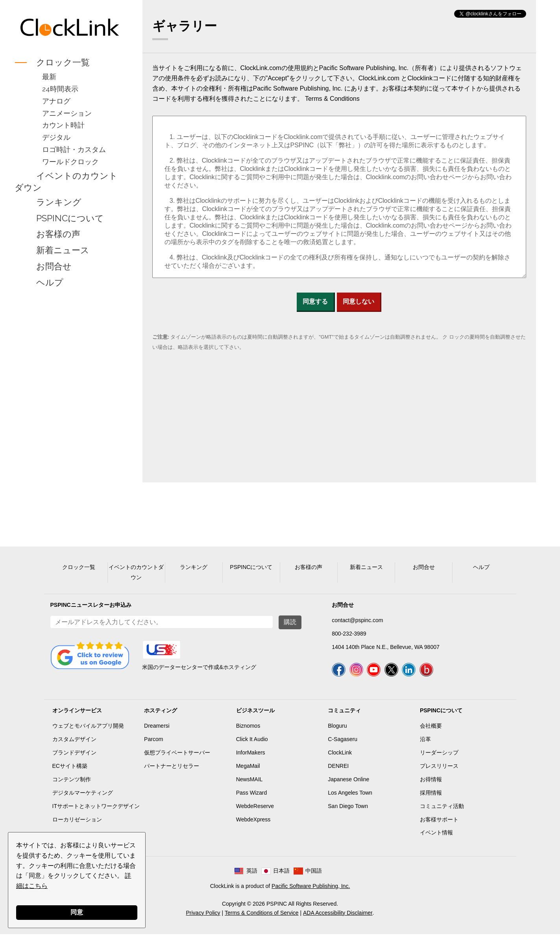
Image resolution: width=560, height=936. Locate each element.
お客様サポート (439, 821)
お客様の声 (58, 234)
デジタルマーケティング (83, 795)
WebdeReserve (255, 808)
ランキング (59, 202)
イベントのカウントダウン (66, 182)
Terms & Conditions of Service (262, 915)
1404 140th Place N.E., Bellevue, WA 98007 (385, 647)
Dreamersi (157, 728)
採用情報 (431, 795)
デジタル (56, 137)
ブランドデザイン (74, 754)
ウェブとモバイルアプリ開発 (88, 728)
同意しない (359, 301)
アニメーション (67, 113)
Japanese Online (348, 781)
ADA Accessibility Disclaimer (338, 915)
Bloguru (337, 728)
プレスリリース (439, 768)
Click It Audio (252, 741)
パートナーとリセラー (172, 768)
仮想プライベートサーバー (177, 754)
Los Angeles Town (350, 795)
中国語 (314, 873)
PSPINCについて (70, 218)
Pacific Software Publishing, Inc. (311, 888)
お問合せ (54, 266)
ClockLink (340, 754)
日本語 (281, 873)
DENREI (338, 768)
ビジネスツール (255, 712)
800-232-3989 (349, 634)
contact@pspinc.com (357, 620)
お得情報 (431, 781)
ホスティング (161, 712)
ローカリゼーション (77, 821)
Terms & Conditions (332, 99)
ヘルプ (50, 282)
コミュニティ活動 (442, 808)
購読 (290, 622)
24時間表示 (60, 89)
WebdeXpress (253, 821)
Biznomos (248, 728)
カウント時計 (63, 125)
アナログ (56, 101)
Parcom (153, 741)
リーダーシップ (439, 754)
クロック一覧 (63, 62)
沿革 (425, 741)
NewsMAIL (250, 781)
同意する (315, 301)
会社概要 (431, 728)
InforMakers (251, 754)
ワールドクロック (70, 162)
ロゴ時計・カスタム (74, 149)
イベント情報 (436, 834)
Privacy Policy (203, 915)
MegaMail (248, 768)
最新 (49, 77)
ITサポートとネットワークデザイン (96, 808)
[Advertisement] (70, 415)
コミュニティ (344, 712)
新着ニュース (63, 250)
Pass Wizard (252, 795)
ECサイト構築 (70, 768)
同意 (77, 912)
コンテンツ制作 (72, 781)
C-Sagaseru (343, 741)
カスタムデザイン (74, 741)
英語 (252, 873)
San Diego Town (348, 808)
